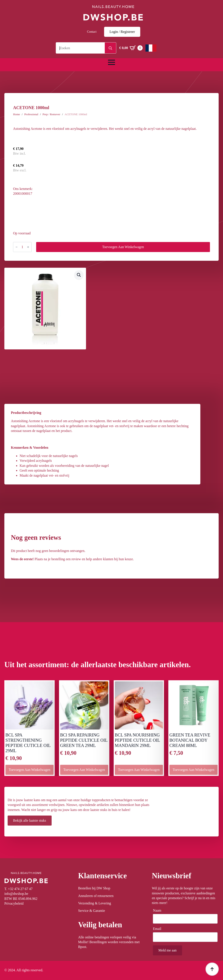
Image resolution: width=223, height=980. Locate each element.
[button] (79, 275)
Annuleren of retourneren (96, 896)
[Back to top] (212, 969)
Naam (158, 911)
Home (17, 114)
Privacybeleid (14, 903)
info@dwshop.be (16, 894)
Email (158, 929)
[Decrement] (17, 247)
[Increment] (28, 247)
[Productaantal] (22, 247)
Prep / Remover (51, 114)
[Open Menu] (111, 62)
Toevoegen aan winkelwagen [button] (30, 770)
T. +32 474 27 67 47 (19, 889)
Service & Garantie (92, 911)
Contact (92, 32)
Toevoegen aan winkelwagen (123, 247)
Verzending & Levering (95, 903)
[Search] (110, 48)
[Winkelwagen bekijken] (131, 48)
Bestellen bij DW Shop (94, 888)
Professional (31, 114)
